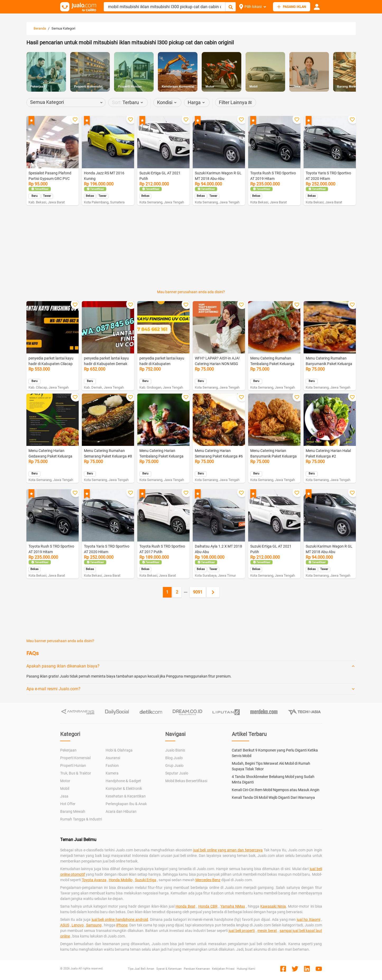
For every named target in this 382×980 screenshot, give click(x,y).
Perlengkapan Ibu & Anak (126, 804)
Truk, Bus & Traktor (76, 773)
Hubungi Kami (246, 969)
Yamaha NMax (233, 906)
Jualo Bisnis (175, 750)
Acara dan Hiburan (121, 811)
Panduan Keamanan (197, 969)
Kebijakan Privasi (223, 969)
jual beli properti (242, 931)
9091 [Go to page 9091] (198, 592)
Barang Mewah (73, 811)
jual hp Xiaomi (308, 920)
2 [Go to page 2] (177, 592)
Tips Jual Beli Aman (141, 969)
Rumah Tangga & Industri (81, 819)
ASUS (65, 925)
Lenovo (78, 925)
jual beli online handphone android (120, 920)
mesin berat (267, 931)
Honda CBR (208, 906)
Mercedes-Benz (208, 880)
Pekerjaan (68, 750)
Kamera (112, 773)
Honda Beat (185, 906)
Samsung (94, 925)
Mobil (65, 788)
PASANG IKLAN (292, 7)
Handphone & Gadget (123, 781)
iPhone (122, 925)
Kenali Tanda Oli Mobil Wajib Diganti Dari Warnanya (273, 797)
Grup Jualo (174, 766)
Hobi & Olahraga (119, 750)
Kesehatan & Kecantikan (126, 796)
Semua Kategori (63, 28)
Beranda (40, 28)
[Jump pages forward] (186, 592)
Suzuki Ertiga (146, 880)
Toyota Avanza (94, 880)
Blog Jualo (174, 758)
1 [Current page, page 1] (167, 592)
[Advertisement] (191, 223)
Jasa (64, 796)
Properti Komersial (75, 758)
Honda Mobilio (121, 880)
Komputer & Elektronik (124, 788)
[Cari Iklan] (231, 7)
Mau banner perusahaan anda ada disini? (191, 292)
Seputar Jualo (177, 773)
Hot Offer (68, 804)
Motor (65, 781)
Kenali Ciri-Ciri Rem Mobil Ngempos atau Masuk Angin (276, 790)
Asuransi (113, 758)
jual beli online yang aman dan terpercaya (228, 850)
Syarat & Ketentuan (169, 969)
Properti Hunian (73, 766)
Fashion (112, 766)
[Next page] (213, 592)
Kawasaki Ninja (273, 906)
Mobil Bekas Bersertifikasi (186, 781)
